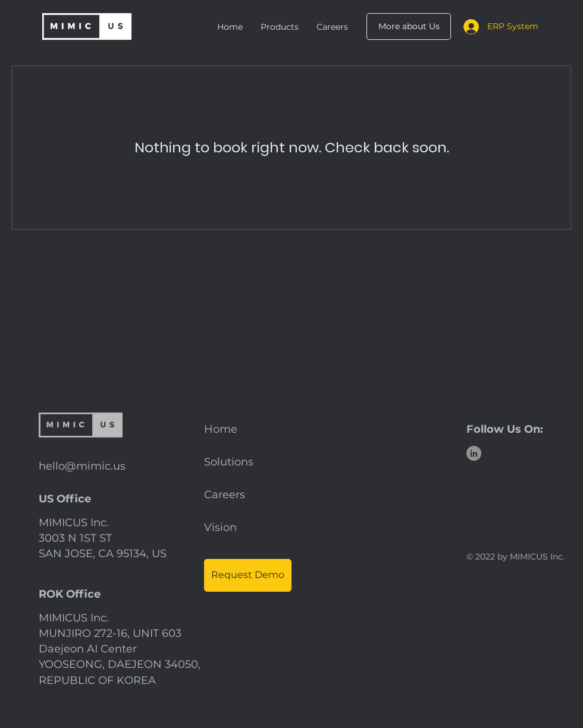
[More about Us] (409, 26)
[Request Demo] (248, 575)
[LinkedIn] (474, 453)
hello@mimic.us (82, 466)
